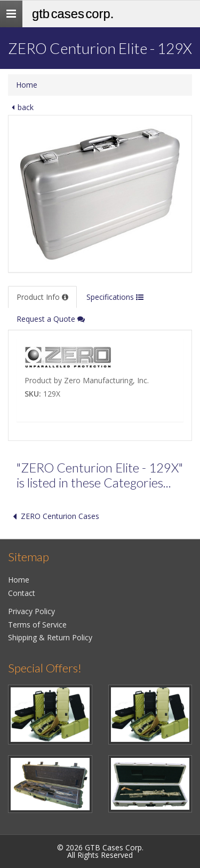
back (21, 107)
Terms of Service (37, 625)
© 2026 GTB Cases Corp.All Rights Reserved (100, 851)
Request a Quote (51, 319)
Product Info (42, 297)
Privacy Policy (31, 611)
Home (27, 85)
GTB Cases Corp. (73, 14)
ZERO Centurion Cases (54, 516)
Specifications (115, 297)
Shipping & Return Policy (50, 637)
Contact (22, 593)
